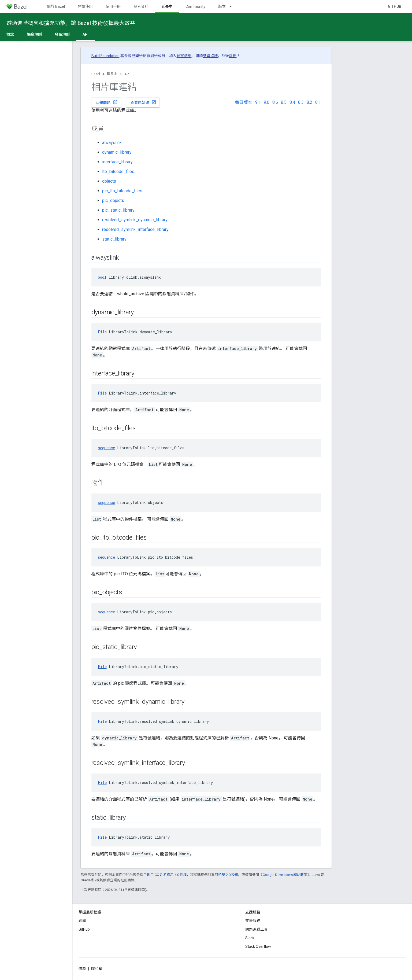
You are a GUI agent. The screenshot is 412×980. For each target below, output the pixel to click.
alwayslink (112, 143)
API (127, 74)
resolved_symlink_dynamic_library (135, 220)
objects (109, 181)
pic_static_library (118, 210)
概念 (10, 34)
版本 (222, 6)
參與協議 (210, 56)
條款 (82, 969)
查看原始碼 (143, 102)
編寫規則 (34, 34)
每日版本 (243, 102)
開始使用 (85, 6)
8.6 (275, 102)
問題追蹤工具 (257, 929)
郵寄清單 (184, 56)
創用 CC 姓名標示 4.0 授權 (167, 875)
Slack (250, 938)
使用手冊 (113, 6)
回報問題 (107, 102)
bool (102, 277)
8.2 (309, 102)
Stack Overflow (258, 946)
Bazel (96, 74)
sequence (106, 448)
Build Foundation (105, 56)
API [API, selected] (86, 34)
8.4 (292, 102)
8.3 (301, 102)
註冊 (233, 56)
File (102, 332)
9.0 (267, 102)
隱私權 (97, 969)
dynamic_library (117, 152)
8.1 (318, 102)
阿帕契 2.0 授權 (227, 875)
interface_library (117, 162)
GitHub (395, 6)
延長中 (112, 74)
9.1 (258, 102)
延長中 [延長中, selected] (167, 6)
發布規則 (62, 34)
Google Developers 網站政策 (285, 875)
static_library (114, 239)
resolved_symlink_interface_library (135, 229)
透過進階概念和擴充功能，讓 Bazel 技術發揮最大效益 (71, 23)
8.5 (284, 102)
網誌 (82, 921)
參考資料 (141, 6)
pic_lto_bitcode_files (122, 191)
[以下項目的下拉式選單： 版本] (233, 6)
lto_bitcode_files (118, 172)
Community (195, 6)
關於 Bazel (56, 6)
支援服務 (253, 921)
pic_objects (113, 200)
